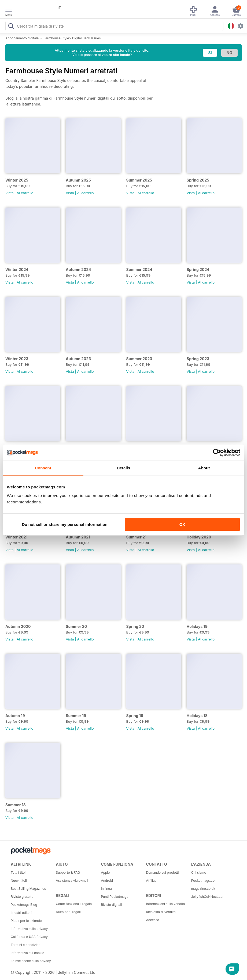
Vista (10, 193)
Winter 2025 (17, 180)
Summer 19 (76, 716)
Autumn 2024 (78, 269)
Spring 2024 (198, 269)
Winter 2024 (17, 269)
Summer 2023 (139, 359)
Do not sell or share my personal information (65, 524)
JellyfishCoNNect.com (208, 897)
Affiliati (151, 881)
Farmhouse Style (56, 38)
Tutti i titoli (19, 872)
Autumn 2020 (18, 626)
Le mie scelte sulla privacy (31, 961)
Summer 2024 (139, 269)
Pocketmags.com (204, 881)
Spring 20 (135, 626)
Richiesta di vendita (161, 912)
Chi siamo (199, 872)
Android (107, 881)
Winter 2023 (17, 359)
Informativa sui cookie (27, 953)
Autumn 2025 (78, 180)
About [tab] (204, 468)
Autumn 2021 (78, 537)
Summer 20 (76, 626)
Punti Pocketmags (115, 897)
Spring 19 (135, 716)
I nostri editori (21, 913)
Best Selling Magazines (28, 889)
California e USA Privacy (29, 937)
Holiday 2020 (199, 537)
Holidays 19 (197, 626)
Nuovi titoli (19, 881)
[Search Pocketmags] (11, 27)
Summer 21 (137, 537)
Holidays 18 (197, 716)
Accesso (153, 920)
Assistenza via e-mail (72, 881)
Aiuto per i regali (68, 912)
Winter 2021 (16, 537)
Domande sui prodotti (163, 872)
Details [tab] (124, 468)
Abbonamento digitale (22, 38)
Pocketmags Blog (24, 905)
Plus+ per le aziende (26, 921)
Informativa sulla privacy (29, 929)
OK (183, 524)
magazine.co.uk (203, 889)
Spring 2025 (198, 180)
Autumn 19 (15, 716)
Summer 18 (16, 805)
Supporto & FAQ (68, 872)
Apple (105, 872)
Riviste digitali (111, 905)
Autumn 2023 (78, 359)
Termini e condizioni (26, 945)
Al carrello (25, 193)
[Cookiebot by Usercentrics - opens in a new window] (217, 453)
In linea (106, 889)
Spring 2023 (198, 359)
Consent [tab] (43, 468)
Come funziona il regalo (74, 904)
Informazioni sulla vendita (166, 904)
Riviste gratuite (22, 897)
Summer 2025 (139, 180)
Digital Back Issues (86, 38)
